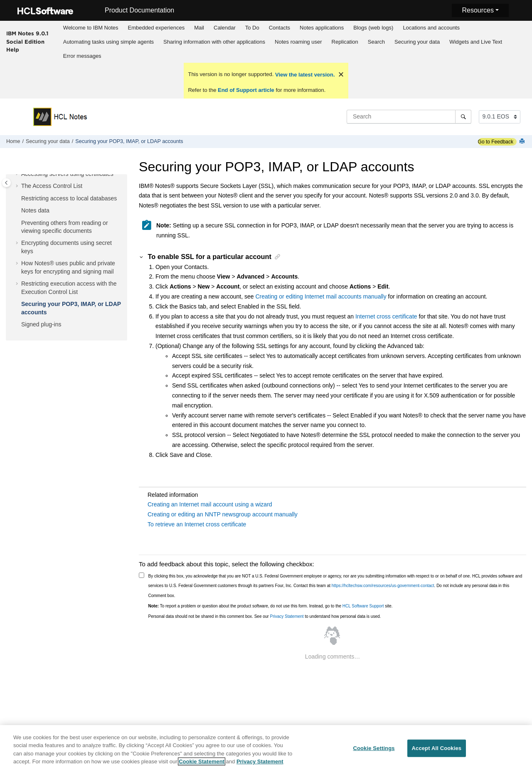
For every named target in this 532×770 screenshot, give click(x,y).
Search (376, 42)
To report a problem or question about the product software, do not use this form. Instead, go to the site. (271, 606)
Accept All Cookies (437, 748)
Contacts (280, 28)
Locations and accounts (431, 28)
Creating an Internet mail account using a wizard (210, 504)
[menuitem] (91, 28)
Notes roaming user (298, 42)
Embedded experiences (156, 28)
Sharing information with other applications (214, 42)
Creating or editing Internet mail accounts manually (321, 296)
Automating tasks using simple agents (108, 42)
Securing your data (417, 42)
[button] (18, 174)
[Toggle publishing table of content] (6, 183)
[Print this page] (523, 142)
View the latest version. (304, 75)
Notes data (35, 210)
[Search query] (409, 116)
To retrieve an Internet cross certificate (197, 524)
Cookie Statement (202, 762)
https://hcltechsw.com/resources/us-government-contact (383, 586)
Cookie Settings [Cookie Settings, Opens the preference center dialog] (374, 748)
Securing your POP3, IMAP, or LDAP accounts (129, 141)
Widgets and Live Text (476, 42)
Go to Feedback (496, 142)
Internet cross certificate (386, 316)
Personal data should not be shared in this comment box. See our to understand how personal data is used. (265, 616)
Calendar (225, 28)
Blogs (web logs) (373, 28)
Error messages (82, 56)
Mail (199, 28)
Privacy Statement (287, 616)
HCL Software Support (363, 606)
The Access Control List (52, 186)
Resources (478, 10)
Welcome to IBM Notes (91, 28)
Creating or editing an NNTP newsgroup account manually (223, 514)
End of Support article (246, 90)
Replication (345, 42)
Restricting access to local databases (69, 198)
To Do (252, 28)
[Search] (463, 116)
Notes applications (322, 28)
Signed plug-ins (41, 324)
